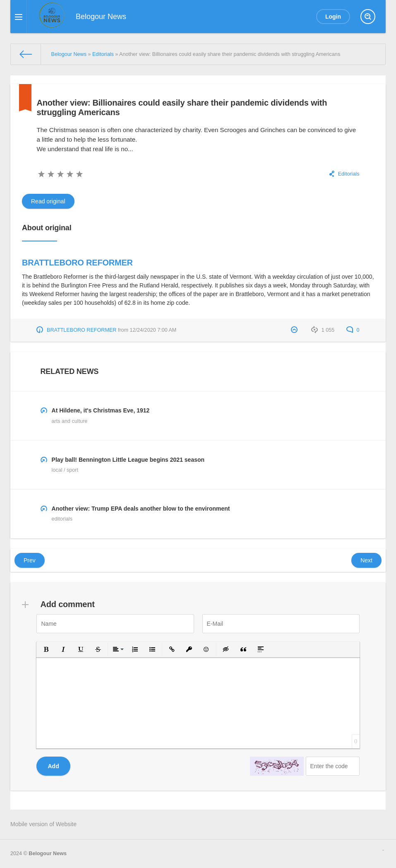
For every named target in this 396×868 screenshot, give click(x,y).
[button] (46, 649)
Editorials (349, 174)
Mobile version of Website (43, 824)
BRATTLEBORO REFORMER (77, 263)
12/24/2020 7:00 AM (153, 330)
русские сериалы (383, 850)
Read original (48, 201)
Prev (30, 560)
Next (366, 560)
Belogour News (48, 854)
